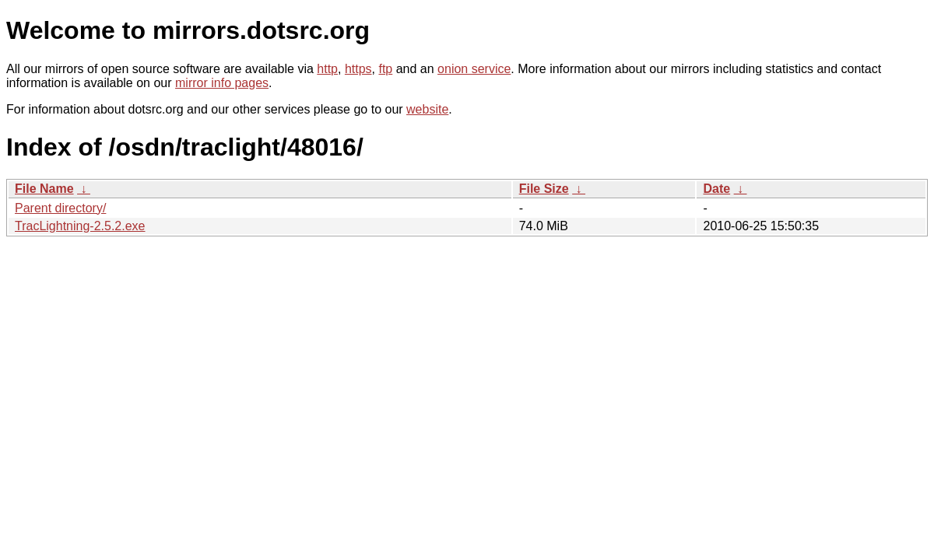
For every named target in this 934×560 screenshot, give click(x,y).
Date (716, 189)
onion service (474, 69)
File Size (544, 189)
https (358, 69)
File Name (44, 189)
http (327, 69)
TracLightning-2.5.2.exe (80, 226)
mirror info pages (222, 83)
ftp (385, 69)
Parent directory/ (60, 208)
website (427, 109)
